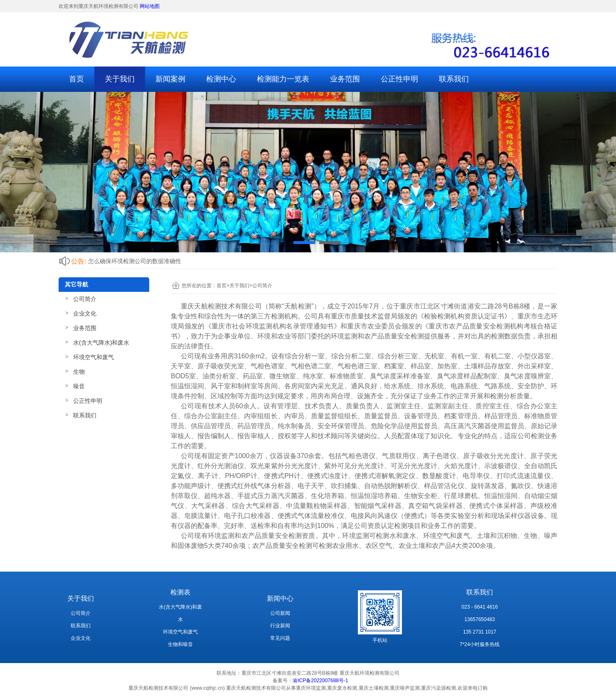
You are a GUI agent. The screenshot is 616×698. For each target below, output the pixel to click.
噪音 (79, 386)
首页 (76, 79)
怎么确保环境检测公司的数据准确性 (135, 261)
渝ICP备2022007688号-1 (320, 681)
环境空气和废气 (94, 357)
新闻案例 (170, 79)
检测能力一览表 (283, 79)
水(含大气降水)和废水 (101, 343)
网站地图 (150, 6)
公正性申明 (399, 79)
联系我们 (454, 79)
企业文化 (85, 313)
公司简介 (85, 299)
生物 (79, 372)
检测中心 (221, 79)
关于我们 (120, 79)
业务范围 (345, 79)
